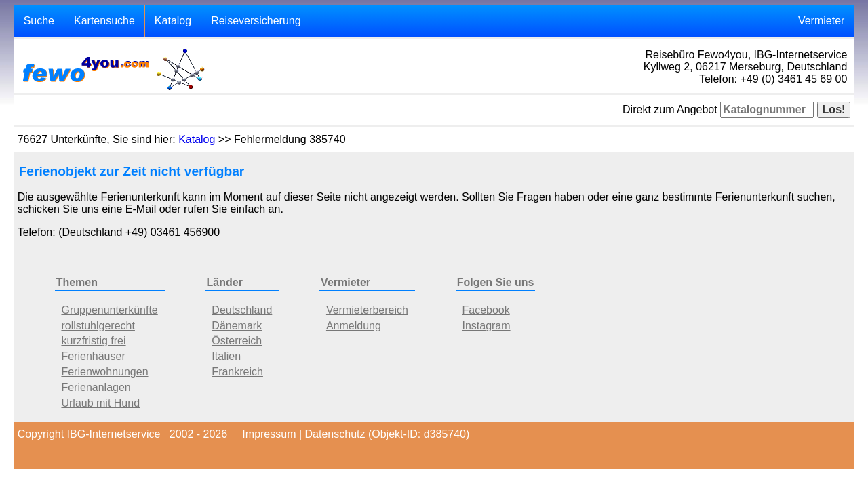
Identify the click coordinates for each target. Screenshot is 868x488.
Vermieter (821, 21)
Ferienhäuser (93, 356)
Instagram (486, 326)
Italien (226, 356)
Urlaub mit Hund (100, 403)
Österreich (237, 341)
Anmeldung (354, 326)
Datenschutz (335, 434)
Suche (39, 21)
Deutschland (242, 310)
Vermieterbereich (367, 310)
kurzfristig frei (93, 341)
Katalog (173, 21)
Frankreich (237, 372)
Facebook (486, 310)
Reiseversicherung (256, 21)
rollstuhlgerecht (98, 326)
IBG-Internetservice (114, 434)
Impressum (269, 434)
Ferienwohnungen (104, 372)
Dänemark (237, 326)
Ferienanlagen (96, 387)
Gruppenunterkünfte (109, 310)
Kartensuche (104, 21)
